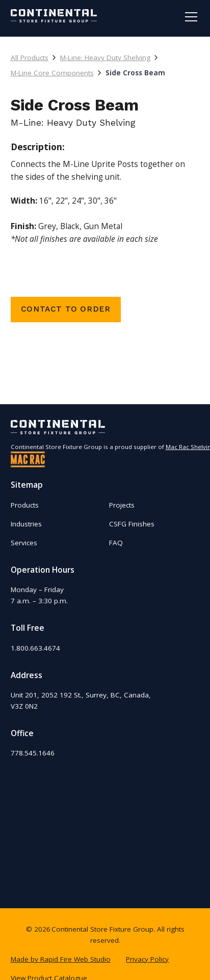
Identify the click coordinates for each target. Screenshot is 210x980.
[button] (189, 17)
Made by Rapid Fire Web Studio (61, 959)
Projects (122, 505)
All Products (30, 58)
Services (24, 543)
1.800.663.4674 (35, 648)
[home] (54, 16)
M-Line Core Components (52, 73)
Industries (26, 524)
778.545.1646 (33, 753)
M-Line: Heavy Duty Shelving (105, 58)
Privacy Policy (147, 959)
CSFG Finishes (132, 524)
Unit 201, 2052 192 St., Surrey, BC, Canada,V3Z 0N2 (81, 701)
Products (25, 505)
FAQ (116, 543)
